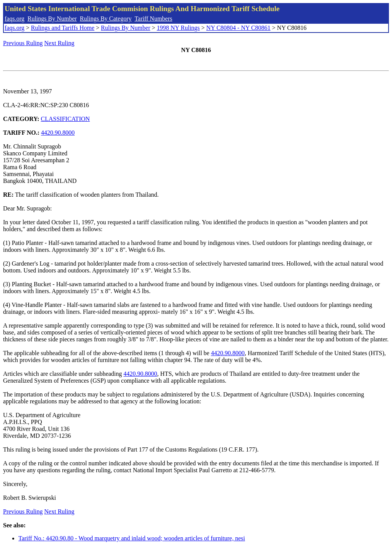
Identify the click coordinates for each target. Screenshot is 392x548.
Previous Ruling (23, 43)
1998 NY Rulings (178, 28)
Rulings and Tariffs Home (63, 28)
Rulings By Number (52, 19)
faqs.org (15, 19)
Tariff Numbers (153, 19)
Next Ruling (60, 43)
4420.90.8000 (58, 133)
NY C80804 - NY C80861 (238, 28)
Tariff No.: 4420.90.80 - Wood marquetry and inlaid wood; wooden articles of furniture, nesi (132, 538)
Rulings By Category (106, 19)
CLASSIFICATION (65, 119)
